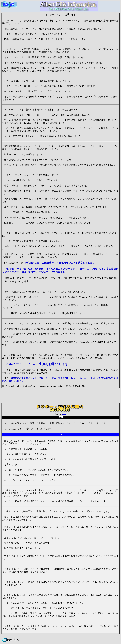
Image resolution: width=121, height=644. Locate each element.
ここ (64, 414)
